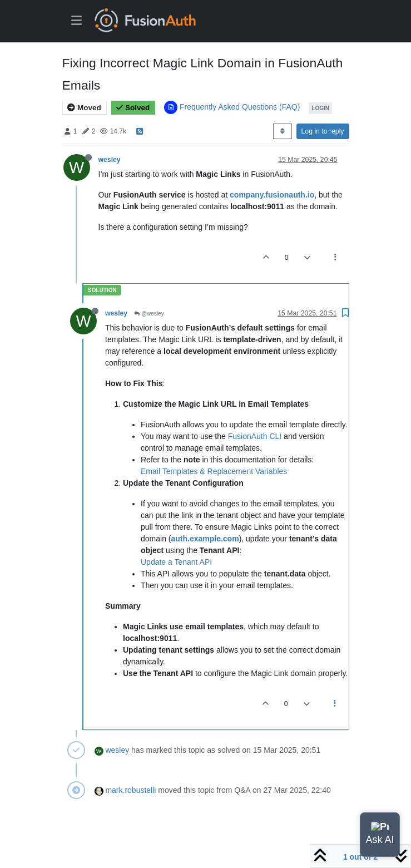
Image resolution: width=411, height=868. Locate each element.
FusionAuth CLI (255, 436)
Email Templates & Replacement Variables (214, 471)
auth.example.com (205, 539)
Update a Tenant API (176, 562)
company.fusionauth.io (272, 195)
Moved (84, 108)
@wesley (149, 314)
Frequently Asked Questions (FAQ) (240, 107)
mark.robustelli (130, 790)
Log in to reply (323, 131)
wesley (110, 160)
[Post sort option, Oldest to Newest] (282, 131)
